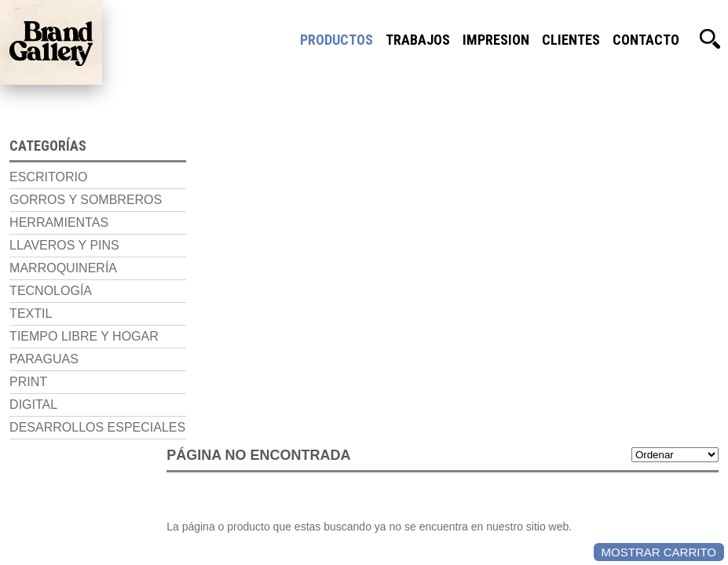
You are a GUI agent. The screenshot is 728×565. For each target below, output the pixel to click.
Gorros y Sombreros (76, 196)
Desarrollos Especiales (88, 423)
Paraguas (35, 355)
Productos (337, 39)
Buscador (710, 39)
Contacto (646, 39)
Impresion (496, 39)
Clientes (571, 39)
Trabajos (418, 39)
